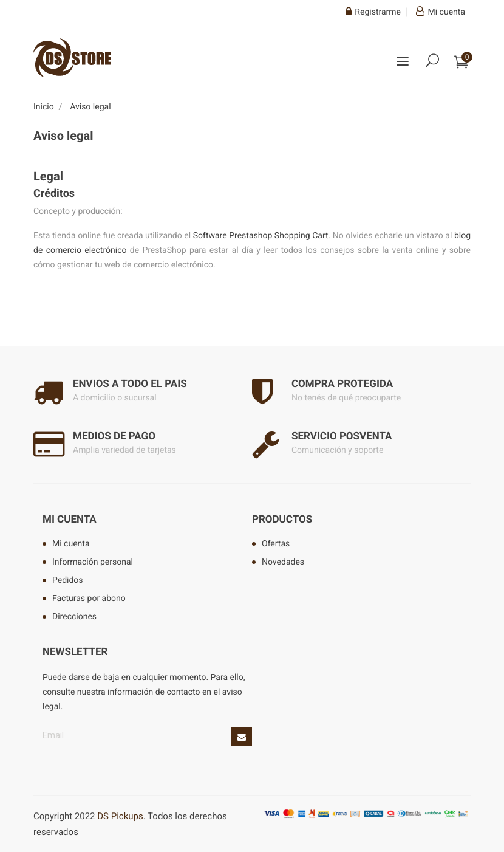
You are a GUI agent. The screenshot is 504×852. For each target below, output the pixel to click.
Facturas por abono (89, 599)
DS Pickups (120, 816)
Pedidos (68, 580)
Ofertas (276, 544)
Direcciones (74, 617)
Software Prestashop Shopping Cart (261, 236)
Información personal (93, 562)
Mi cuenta (70, 520)
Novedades (283, 562)
